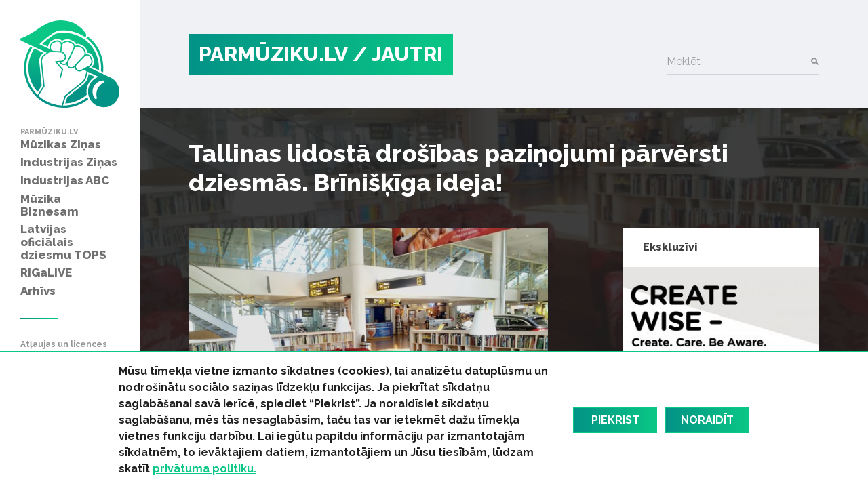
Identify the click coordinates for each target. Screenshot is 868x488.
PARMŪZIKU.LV (273, 54)
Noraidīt (707, 420)
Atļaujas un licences (64, 345)
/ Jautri (398, 54)
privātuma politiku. (204, 469)
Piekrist (615, 420)
